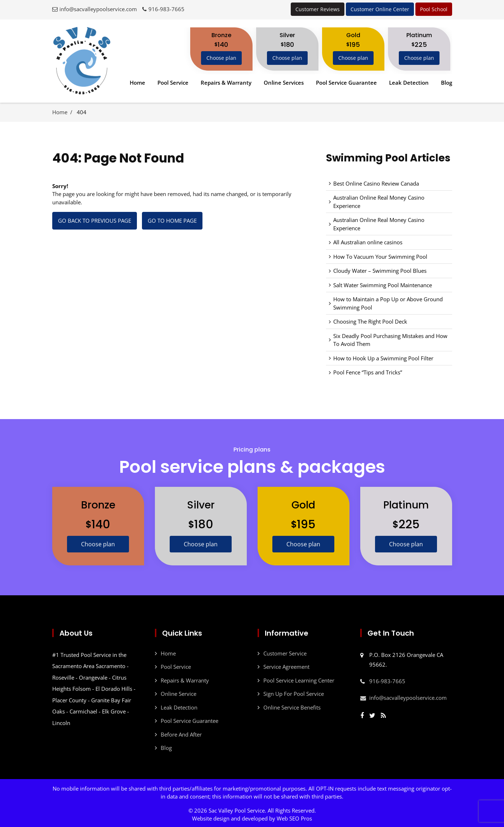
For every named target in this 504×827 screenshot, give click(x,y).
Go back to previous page (95, 221)
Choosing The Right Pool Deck (370, 321)
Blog (447, 83)
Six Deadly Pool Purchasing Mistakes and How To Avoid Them (390, 340)
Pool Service (173, 83)
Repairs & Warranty (226, 83)
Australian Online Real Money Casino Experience (379, 202)
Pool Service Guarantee (346, 83)
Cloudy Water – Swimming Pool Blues (380, 271)
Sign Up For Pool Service (294, 693)
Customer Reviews (318, 9)
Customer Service (285, 652)
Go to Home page (172, 221)
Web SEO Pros (294, 817)
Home (137, 83)
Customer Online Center (380, 9)
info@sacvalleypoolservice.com (98, 9)
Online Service (179, 693)
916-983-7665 (166, 9)
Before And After (181, 733)
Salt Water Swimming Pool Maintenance (383, 285)
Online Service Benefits (292, 706)
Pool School (434, 9)
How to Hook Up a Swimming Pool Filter (383, 358)
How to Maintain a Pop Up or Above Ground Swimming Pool (388, 303)
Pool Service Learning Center (299, 679)
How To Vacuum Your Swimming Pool (380, 257)
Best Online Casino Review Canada (376, 183)
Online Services (284, 83)
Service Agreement (286, 666)
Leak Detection (409, 83)
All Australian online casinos (368, 242)
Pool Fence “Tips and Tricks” (368, 372)
